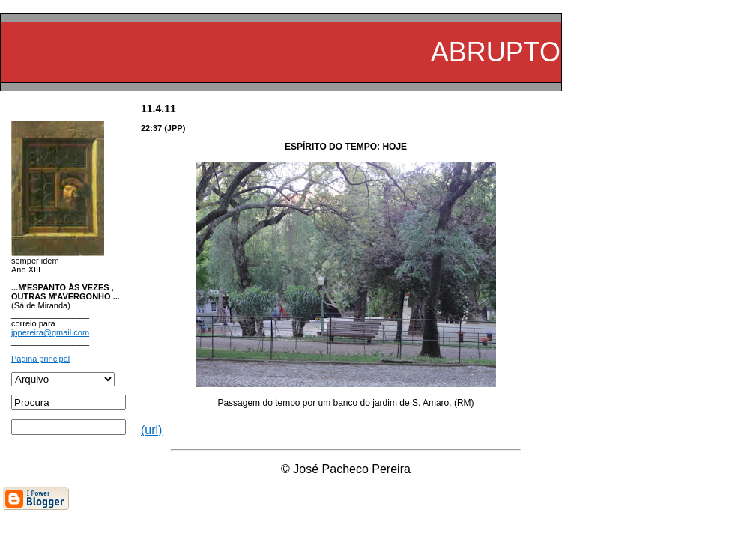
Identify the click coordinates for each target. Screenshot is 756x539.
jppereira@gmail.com (50, 332)
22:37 (151, 128)
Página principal (40, 359)
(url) (151, 430)
